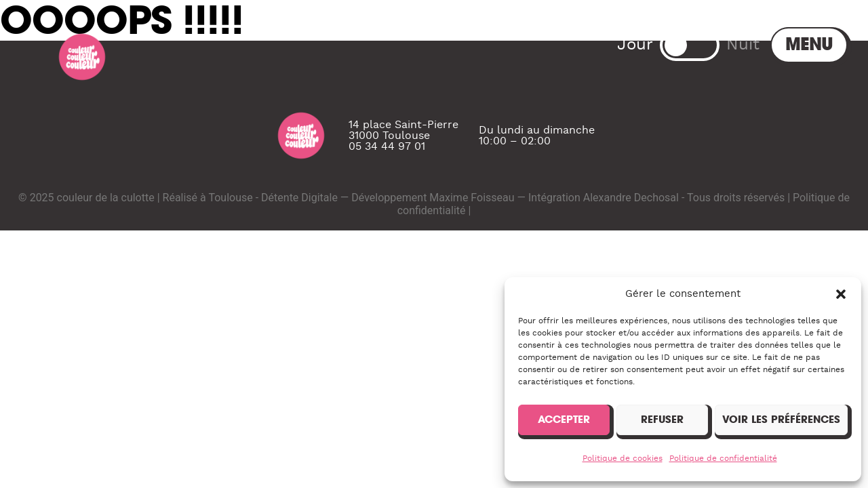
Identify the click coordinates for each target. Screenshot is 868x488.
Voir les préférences (781, 419)
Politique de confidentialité (723, 458)
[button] (841, 294)
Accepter (564, 419)
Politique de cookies (623, 458)
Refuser (662, 419)
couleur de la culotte (106, 245)
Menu (702, 44)
